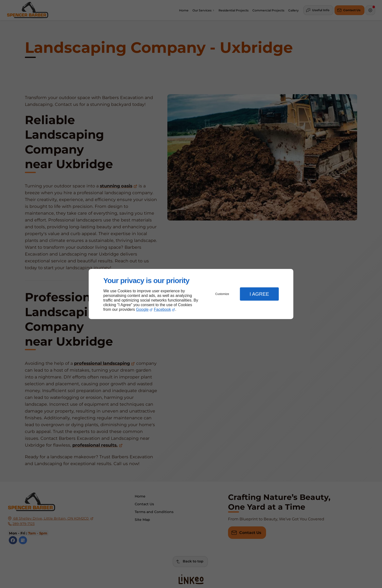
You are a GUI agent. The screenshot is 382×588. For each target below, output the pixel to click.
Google (142, 309)
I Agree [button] (259, 294)
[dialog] (191, 294)
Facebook (162, 309)
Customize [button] (222, 294)
